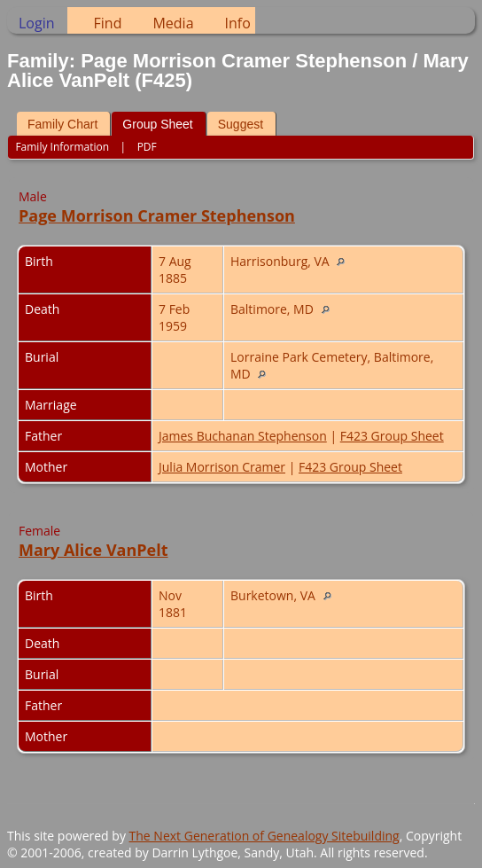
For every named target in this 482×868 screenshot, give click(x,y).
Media (173, 23)
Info (238, 23)
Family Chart (62, 124)
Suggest (241, 124)
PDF (147, 147)
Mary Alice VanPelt (93, 550)
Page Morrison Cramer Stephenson (157, 215)
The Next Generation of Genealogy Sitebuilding (264, 836)
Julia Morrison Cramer (222, 467)
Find (108, 23)
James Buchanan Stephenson (243, 436)
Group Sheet (157, 124)
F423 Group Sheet (392, 436)
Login (37, 23)
